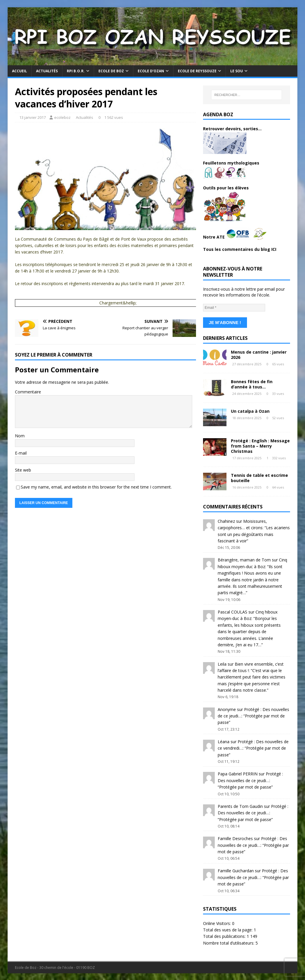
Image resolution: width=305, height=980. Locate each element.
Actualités (47, 71)
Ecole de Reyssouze (197, 71)
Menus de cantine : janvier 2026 (259, 354)
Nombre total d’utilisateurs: (229, 942)
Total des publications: (225, 936)
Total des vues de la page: (228, 929)
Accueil (19, 71)
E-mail (21, 453)
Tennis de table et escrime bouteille (259, 477)
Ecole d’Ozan (151, 71)
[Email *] (234, 308)
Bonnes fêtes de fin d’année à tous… (252, 384)
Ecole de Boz (111, 71)
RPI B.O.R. (76, 71)
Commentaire (28, 392)
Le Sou (237, 71)
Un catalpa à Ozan (250, 411)
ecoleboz (62, 117)
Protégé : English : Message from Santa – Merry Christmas (260, 445)
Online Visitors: (218, 923)
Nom (20, 436)
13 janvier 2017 (33, 117)
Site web (23, 470)
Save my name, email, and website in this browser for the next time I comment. (96, 487)
